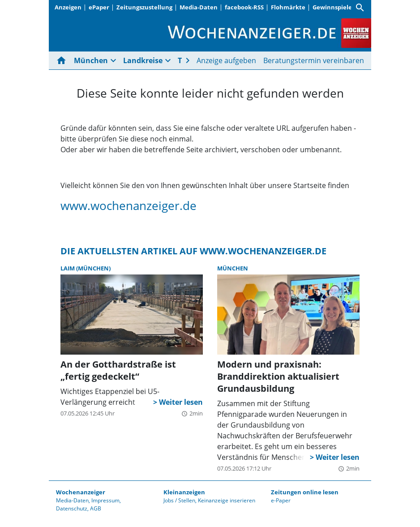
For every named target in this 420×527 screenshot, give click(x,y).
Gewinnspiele (332, 7)
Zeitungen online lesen (305, 492)
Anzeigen (68, 7)
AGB (96, 508)
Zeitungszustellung (144, 7)
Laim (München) (86, 268)
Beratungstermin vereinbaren (314, 60)
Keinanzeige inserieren (227, 500)
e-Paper (281, 500)
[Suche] (360, 8)
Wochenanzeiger (81, 492)
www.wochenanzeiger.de (129, 206)
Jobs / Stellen (179, 500)
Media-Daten (199, 7)
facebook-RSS (244, 7)
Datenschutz (72, 508)
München (91, 60)
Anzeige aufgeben (226, 60)
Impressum (105, 500)
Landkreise (143, 60)
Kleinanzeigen (184, 492)
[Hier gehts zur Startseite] (63, 60)
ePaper (99, 7)
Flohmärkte (288, 7)
